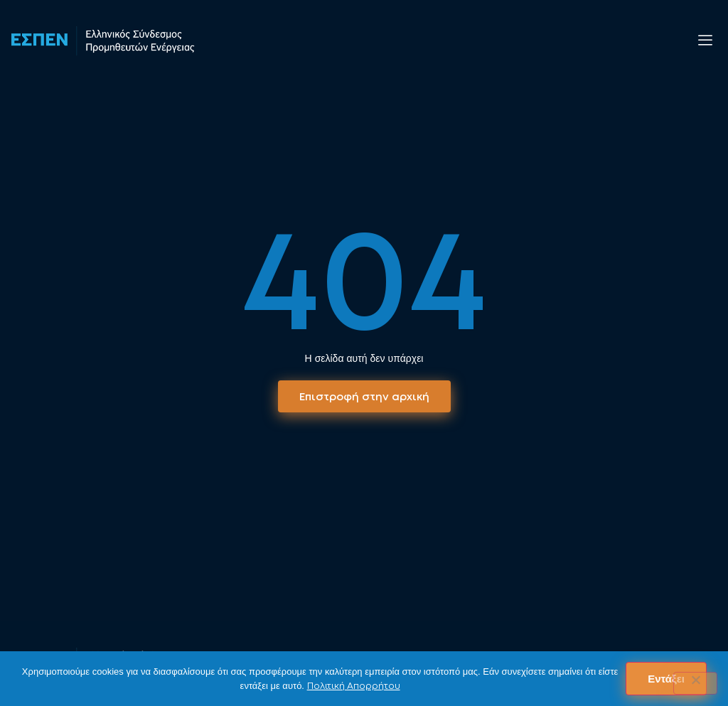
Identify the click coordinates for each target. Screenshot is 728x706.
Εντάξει (666, 679)
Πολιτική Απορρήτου (354, 686)
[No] (695, 683)
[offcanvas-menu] (705, 41)
